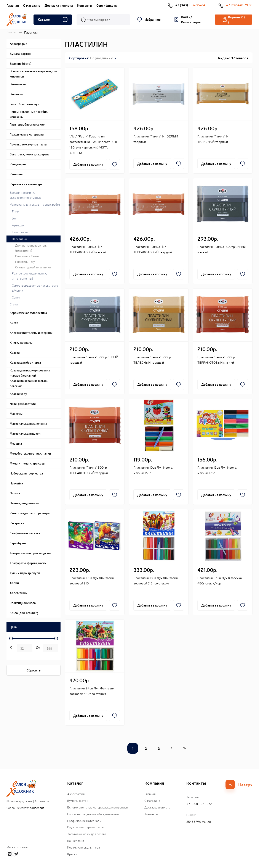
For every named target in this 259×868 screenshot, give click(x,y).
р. (37, 649)
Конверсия (37, 808)
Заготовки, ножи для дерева (87, 834)
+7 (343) (186, 5)
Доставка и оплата (59, 5)
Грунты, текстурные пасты (86, 827)
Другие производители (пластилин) (31, 248)
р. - (11, 649)
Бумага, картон (78, 800)
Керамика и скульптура (84, 847)
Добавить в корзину (88, 164)
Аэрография (76, 794)
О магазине (32, 5)
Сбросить (34, 670)
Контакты (85, 5)
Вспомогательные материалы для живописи (98, 807)
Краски (72, 854)
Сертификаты (107, 5)
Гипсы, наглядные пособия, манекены (93, 814)
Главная (13, 5)
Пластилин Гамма (27, 256)
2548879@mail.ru (199, 821)
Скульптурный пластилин (33, 267)
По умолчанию (102, 58)
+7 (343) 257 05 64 (199, 804)
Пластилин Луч (26, 261)
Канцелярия (76, 841)
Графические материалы (84, 821)
